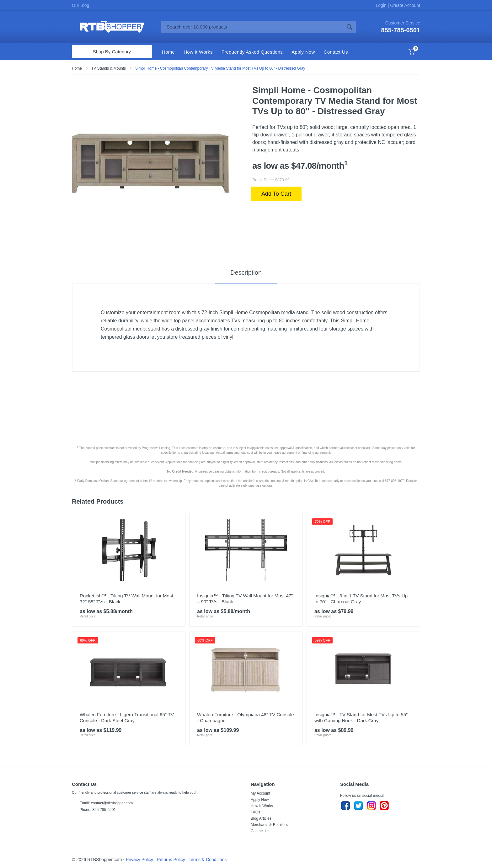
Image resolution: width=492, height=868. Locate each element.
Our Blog (80, 5)
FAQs (255, 812)
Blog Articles (261, 818)
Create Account (404, 5)
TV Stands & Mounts (109, 68)
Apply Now (260, 800)
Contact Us (260, 831)
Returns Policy (171, 860)
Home (77, 68)
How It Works (262, 806)
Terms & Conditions (208, 860)
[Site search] (252, 27)
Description (246, 273)
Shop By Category (112, 52)
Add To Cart (276, 194)
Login (382, 5)
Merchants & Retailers (269, 825)
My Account (260, 793)
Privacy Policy (139, 860)
